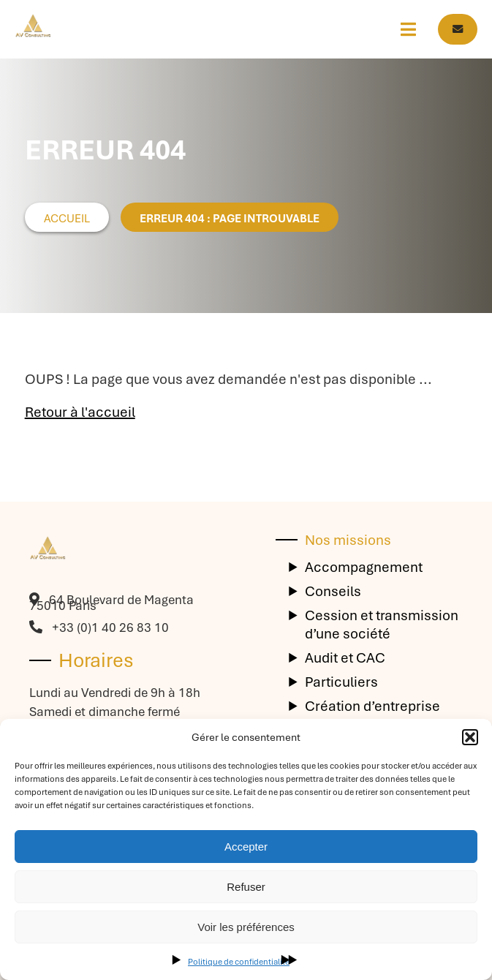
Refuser (246, 887)
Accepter (246, 847)
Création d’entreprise (372, 706)
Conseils (333, 591)
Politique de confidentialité (239, 962)
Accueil (67, 219)
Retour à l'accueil (80, 412)
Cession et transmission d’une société (382, 625)
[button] (470, 737)
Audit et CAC (345, 658)
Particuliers (341, 682)
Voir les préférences (246, 927)
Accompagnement (364, 567)
